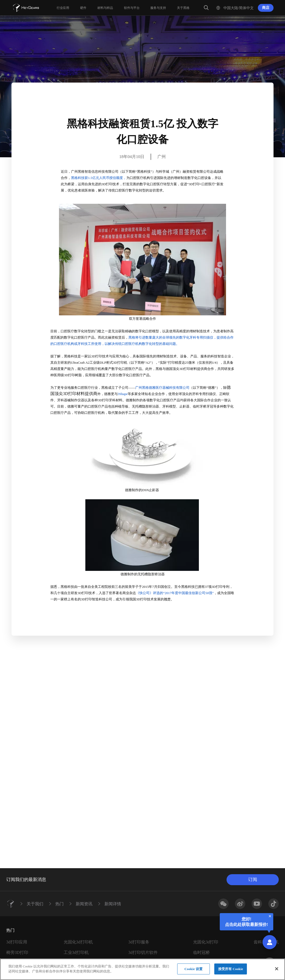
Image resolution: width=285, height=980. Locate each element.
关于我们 (35, 904)
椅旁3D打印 (17, 952)
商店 (266, 8)
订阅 (253, 880)
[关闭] (277, 969)
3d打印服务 (139, 942)
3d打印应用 (17, 942)
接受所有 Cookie (231, 969)
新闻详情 (113, 904)
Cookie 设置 (194, 969)
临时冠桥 (201, 952)
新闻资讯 (84, 904)
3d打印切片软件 (143, 952)
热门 (60, 904)
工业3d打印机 (76, 952)
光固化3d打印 (206, 942)
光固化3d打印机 (78, 942)
